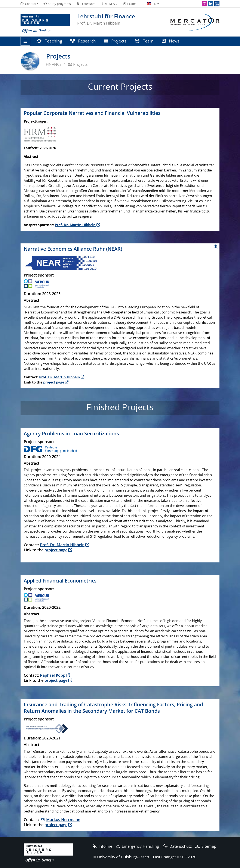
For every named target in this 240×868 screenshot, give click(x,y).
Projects (115, 41)
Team (144, 41)
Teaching (49, 41)
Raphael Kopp (53, 675)
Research (83, 41)
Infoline (103, 846)
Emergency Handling (137, 846)
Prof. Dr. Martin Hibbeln (75, 225)
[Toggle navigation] (25, 41)
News (171, 41)
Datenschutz (177, 846)
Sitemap (206, 846)
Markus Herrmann (63, 820)
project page (54, 382)
